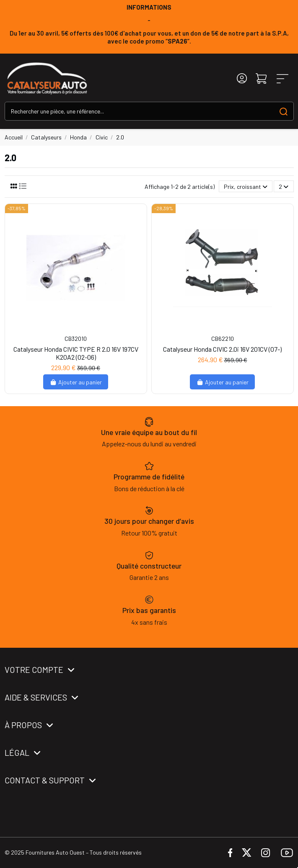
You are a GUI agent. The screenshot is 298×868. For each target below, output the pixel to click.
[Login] (242, 79)
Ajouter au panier (76, 382)
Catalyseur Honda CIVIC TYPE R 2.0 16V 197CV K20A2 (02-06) (76, 353)
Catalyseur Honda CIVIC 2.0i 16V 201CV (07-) (222, 349)
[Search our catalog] (284, 111)
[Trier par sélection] (246, 187)
